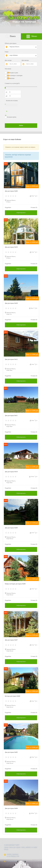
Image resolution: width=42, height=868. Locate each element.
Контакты (27, 3)
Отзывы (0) (34, 207)
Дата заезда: (8, 60)
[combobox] (23, 47)
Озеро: (7, 52)
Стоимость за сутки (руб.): (12, 83)
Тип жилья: (8, 69)
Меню (32, 37)
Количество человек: (12, 101)
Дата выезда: (25, 60)
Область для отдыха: (11, 43)
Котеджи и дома (13, 73)
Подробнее (8, 207)
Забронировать (21, 213)
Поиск (10, 37)
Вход (17, 3)
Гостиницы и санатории (16, 75)
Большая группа (12, 117)
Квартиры (12, 78)
